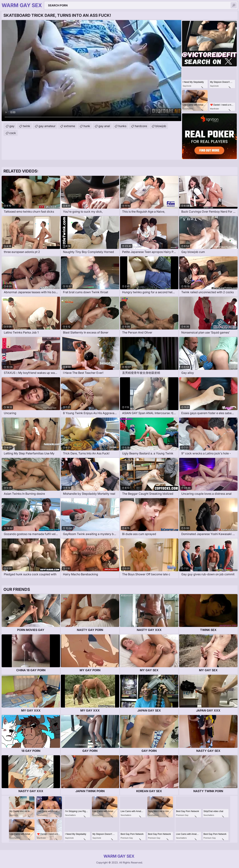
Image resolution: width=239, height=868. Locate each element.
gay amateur (47, 126)
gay (12, 126)
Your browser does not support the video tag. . (91, 71)
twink (26, 126)
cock (13, 133)
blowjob (161, 126)
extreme (69, 126)
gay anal (104, 126)
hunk (87, 126)
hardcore (141, 126)
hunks (122, 126)
